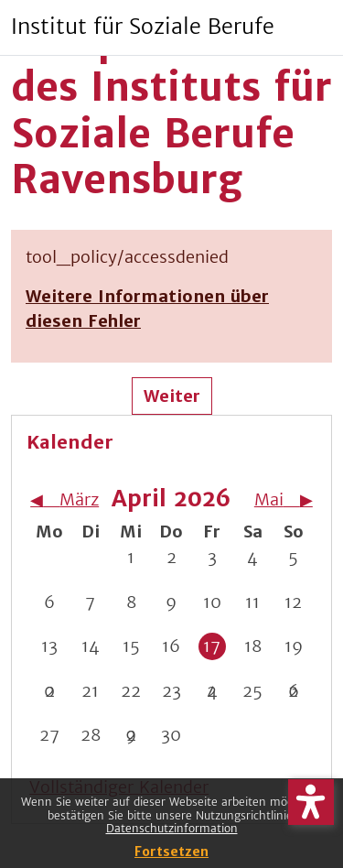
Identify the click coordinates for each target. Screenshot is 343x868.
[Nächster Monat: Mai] (278, 499)
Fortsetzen (171, 852)
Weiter (172, 396)
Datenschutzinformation (172, 828)
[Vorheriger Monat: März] (65, 499)
